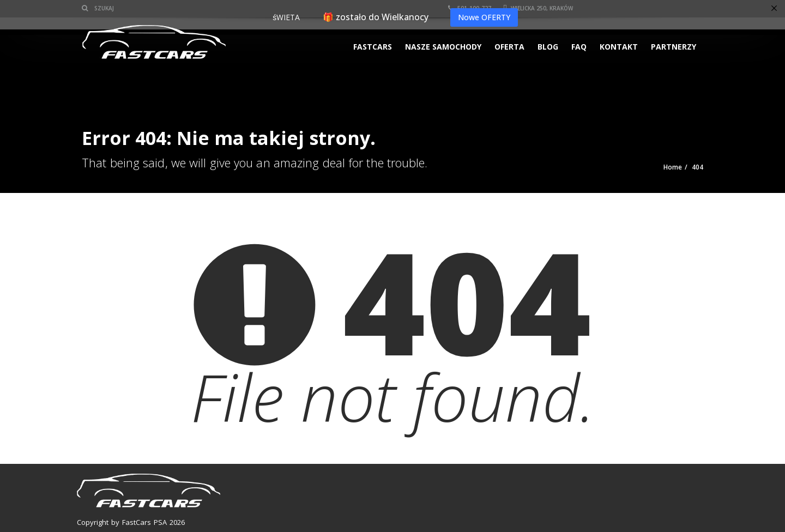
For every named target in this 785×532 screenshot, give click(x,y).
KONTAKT (619, 47)
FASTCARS (373, 47)
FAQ (579, 47)
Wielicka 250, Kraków (538, 8)
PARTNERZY (674, 47)
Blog (548, 47)
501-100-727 (470, 8)
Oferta (509, 47)
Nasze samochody (443, 47)
